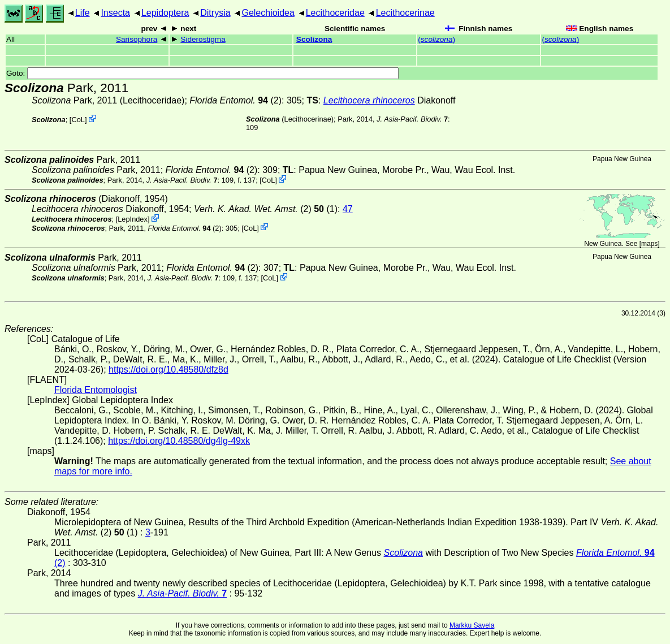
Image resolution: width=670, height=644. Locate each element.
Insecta (115, 13)
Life (83, 13)
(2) (235, 100)
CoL (78, 120)
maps (649, 244)
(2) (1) (266, 209)
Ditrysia (215, 13)
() (436, 39)
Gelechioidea (268, 13)
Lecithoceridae (335, 13)
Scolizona (314, 39)
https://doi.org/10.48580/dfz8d (168, 369)
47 (348, 209)
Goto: (202, 73)
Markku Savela (472, 625)
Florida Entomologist (96, 390)
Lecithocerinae (405, 13)
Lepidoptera (165, 13)
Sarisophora (137, 39)
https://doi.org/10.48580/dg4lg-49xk (179, 441)
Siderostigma (203, 39)
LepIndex (133, 219)
